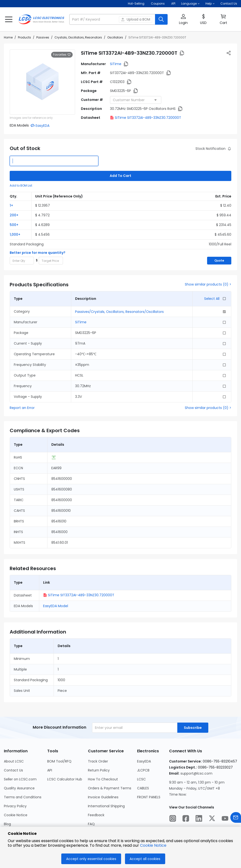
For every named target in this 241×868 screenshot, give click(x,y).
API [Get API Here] (173, 4)
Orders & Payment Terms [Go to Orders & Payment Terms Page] (110, 788)
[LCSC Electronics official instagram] (173, 819)
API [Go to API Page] (50, 770)
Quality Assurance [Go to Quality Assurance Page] (19, 788)
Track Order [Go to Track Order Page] (98, 761)
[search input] (113, 19)
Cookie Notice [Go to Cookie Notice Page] (16, 815)
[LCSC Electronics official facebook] (186, 819)
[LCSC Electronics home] (41, 19)
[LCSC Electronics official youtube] (225, 819)
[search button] (161, 19)
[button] (190, 4)
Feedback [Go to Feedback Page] (96, 815)
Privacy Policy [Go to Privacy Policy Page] (15, 806)
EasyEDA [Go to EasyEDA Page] (144, 761)
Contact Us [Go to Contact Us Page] (13, 770)
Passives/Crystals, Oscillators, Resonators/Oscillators (119, 312)
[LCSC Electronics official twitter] (212, 819)
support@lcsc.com (196, 773)
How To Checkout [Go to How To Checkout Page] (103, 779)
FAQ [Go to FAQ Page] (91, 824)
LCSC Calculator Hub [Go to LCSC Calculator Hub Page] (65, 779)
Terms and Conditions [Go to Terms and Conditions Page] (23, 797)
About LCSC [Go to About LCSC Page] (14, 761)
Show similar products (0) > (208, 284)
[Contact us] (236, 818)
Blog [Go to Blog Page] (7, 824)
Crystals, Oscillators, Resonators (78, 37)
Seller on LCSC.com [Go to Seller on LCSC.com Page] (20, 779)
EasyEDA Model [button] (56, 606)
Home (8, 37)
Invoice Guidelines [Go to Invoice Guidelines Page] (103, 797)
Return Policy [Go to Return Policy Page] (99, 770)
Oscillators (115, 37)
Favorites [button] (62, 55)
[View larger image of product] (42, 82)
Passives (43, 37)
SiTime (116, 64)
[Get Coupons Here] (158, 4)
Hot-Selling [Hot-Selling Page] (136, 4)
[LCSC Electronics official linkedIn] (199, 819)
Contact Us (229, 4)
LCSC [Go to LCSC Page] (141, 779)
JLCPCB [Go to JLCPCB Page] (143, 770)
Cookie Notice (153, 845)
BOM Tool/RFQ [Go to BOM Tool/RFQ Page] (59, 761)
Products (24, 37)
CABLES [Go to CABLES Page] (143, 788)
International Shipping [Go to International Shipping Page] (106, 806)
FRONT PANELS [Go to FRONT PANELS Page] (149, 797)
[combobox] (136, 100)
